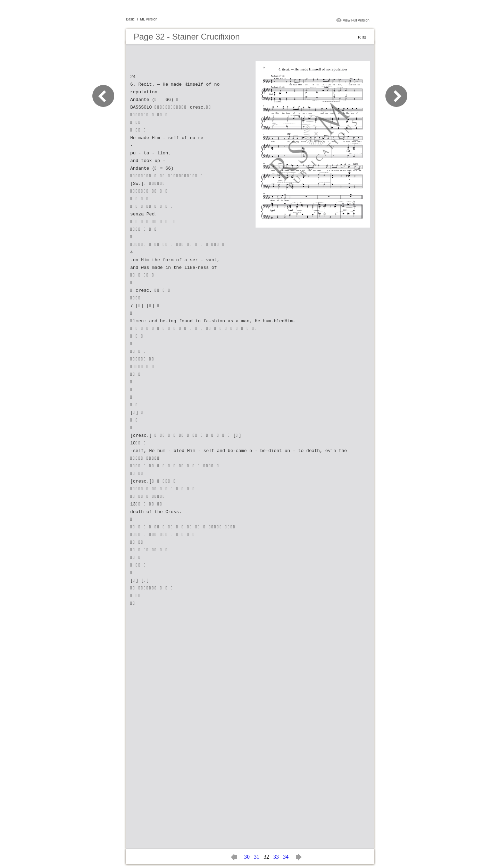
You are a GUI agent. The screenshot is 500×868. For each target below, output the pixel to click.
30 (247, 857)
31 (257, 857)
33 (276, 857)
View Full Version (356, 20)
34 (286, 857)
